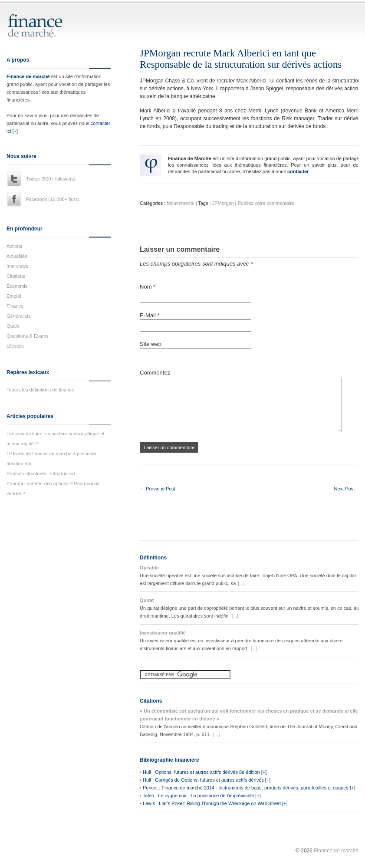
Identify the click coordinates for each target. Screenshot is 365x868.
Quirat (147, 600)
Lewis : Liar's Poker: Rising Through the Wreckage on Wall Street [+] (215, 803)
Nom (148, 287)
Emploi (14, 296)
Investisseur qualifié (163, 633)
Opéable (149, 568)
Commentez (155, 373)
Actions (14, 246)
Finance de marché (28, 76)
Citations (16, 276)
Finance (15, 306)
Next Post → (348, 489)
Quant (13, 326)
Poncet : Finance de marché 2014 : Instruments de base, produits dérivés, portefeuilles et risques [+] (249, 788)
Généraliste (19, 316)
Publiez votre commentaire (266, 203)
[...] (241, 583)
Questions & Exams (28, 336)
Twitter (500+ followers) (51, 179)
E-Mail (150, 315)
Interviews (17, 266)
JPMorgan (223, 203)
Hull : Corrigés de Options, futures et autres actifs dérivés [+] (207, 780)
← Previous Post (158, 489)
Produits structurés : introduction (41, 473)
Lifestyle (15, 346)
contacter (298, 171)
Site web (151, 344)
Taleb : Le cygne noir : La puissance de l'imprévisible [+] (202, 796)
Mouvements (180, 203)
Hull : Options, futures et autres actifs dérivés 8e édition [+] (205, 772)
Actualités (17, 256)
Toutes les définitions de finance (40, 390)
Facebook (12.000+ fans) (53, 199)
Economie (17, 286)
